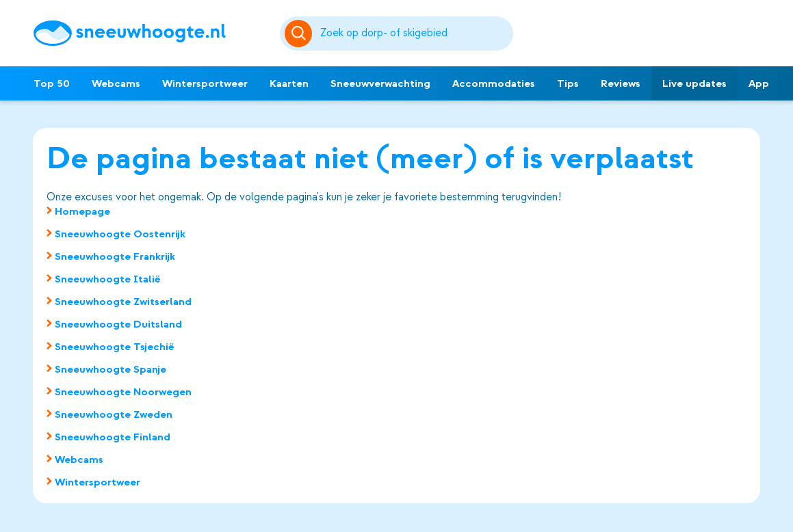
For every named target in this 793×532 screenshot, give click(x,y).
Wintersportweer (205, 83)
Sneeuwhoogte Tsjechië (115, 347)
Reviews (621, 83)
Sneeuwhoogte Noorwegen (123, 392)
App (759, 83)
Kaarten (289, 83)
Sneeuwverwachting (380, 83)
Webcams (116, 83)
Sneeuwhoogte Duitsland (118, 324)
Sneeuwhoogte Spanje (110, 369)
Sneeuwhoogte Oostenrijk (120, 234)
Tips (568, 83)
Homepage (82, 211)
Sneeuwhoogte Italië (108, 279)
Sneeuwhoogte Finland (113, 437)
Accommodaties (494, 83)
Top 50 (52, 83)
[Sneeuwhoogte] (150, 33)
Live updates (694, 83)
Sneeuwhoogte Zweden (114, 414)
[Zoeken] (414, 34)
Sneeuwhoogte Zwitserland (123, 302)
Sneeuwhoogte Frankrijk (115, 256)
